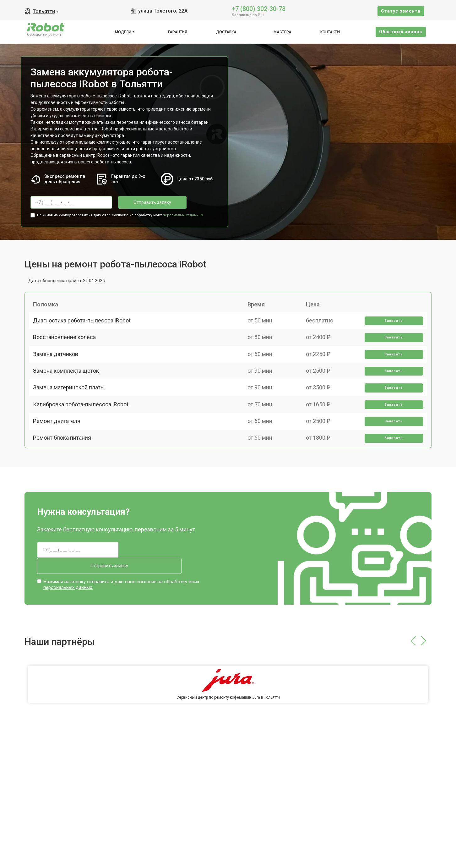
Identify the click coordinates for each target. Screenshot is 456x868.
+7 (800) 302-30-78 (259, 8)
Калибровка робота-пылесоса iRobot (83, 435)
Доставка (226, 32)
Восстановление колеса (67, 348)
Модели (123, 32)
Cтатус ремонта (401, 11)
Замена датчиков (58, 370)
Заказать (392, 326)
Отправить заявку (143, 202)
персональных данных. (183, 213)
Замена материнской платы (71, 413)
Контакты (330, 32)
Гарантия (178, 32)
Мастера (282, 32)
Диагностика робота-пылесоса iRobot (84, 326)
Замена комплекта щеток (68, 392)
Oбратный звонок (401, 32)
